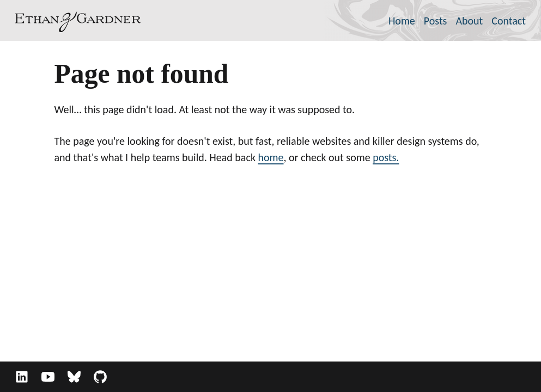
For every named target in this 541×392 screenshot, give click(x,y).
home (271, 157)
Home (402, 21)
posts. (386, 157)
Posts (436, 21)
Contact (509, 21)
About (469, 21)
